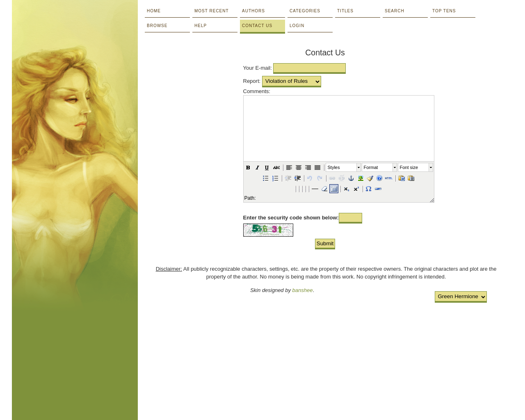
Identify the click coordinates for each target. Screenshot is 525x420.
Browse (157, 26)
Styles (334, 167)
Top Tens (444, 11)
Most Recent (212, 11)
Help (201, 26)
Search (395, 11)
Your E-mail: (258, 68)
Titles (345, 11)
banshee (303, 290)
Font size (409, 167)
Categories (305, 11)
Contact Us (257, 26)
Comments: (257, 91)
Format (371, 167)
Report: (252, 81)
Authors (253, 11)
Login (297, 26)
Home (154, 11)
